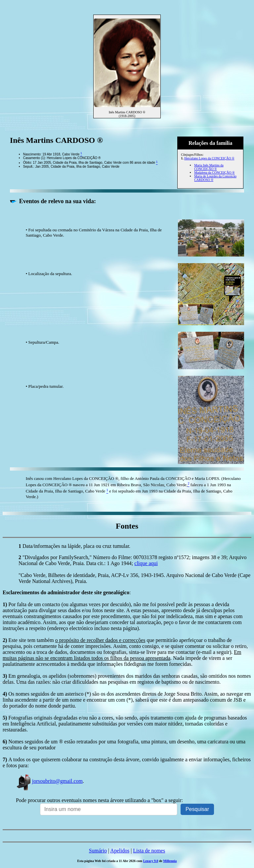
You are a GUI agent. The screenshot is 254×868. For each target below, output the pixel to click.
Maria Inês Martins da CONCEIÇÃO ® (209, 167)
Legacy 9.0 (151, 861)
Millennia (170, 861)
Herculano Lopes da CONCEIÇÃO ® (209, 158)
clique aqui (146, 563)
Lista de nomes (149, 851)
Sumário (98, 851)
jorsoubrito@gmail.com (49, 781)
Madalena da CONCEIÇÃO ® (214, 173)
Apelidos (120, 851)
